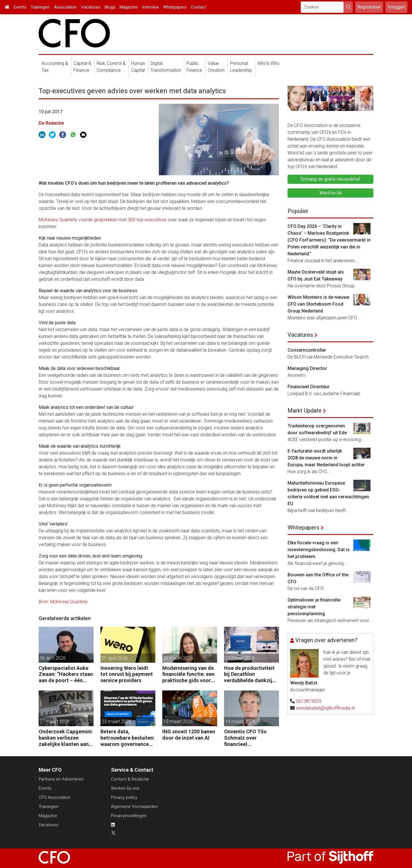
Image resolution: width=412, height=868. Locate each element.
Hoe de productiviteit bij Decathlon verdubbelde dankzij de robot (249, 674)
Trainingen (40, 7)
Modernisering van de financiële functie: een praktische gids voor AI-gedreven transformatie (188, 674)
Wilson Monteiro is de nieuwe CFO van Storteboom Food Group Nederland (318, 304)
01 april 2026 (115, 658)
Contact (198, 7)
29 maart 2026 (240, 658)
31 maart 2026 (178, 658)
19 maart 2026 (178, 721)
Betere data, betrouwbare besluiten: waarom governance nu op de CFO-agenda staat (128, 738)
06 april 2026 (53, 658)
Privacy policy (124, 797)
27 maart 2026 (55, 721)
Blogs (110, 7)
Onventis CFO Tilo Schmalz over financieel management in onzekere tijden (245, 738)
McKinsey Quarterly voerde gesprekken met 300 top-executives (103, 220)
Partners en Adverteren (61, 779)
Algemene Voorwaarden (134, 807)
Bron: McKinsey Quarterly (63, 602)
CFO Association (55, 797)
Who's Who (269, 63)
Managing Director (307, 368)
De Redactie (51, 123)
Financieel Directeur (309, 387)
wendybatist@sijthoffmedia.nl (325, 708)
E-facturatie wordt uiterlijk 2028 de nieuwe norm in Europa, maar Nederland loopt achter (326, 458)
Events (20, 7)
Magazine (129, 7)
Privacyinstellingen (129, 816)
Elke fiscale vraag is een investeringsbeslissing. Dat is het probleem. (319, 550)
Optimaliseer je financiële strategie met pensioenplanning (314, 607)
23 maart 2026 (116, 721)
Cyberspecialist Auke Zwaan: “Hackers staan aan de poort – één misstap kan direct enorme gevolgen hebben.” (66, 674)
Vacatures (91, 7)
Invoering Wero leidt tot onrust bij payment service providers (127, 674)
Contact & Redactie (130, 779)
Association (65, 7)
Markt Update (305, 411)
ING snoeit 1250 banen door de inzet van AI (189, 735)
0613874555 (309, 701)
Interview (150, 7)
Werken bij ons (125, 788)
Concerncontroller (307, 350)
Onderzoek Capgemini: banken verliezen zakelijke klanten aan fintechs (66, 738)
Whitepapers (175, 7)
